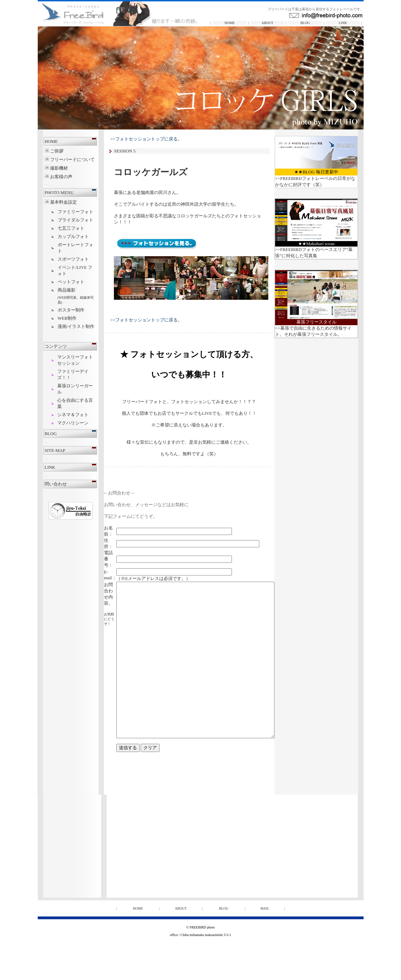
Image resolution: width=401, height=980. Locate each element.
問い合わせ (46, 484)
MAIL (265, 939)
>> (146, 139)
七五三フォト (61, 228)
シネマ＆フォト (64, 415)
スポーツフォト (64, 259)
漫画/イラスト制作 (67, 326)
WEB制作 (57, 318)
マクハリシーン (64, 423)
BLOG (305, 23)
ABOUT (267, 23)
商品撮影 (57, 290)
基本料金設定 (54, 202)
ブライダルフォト (66, 220)
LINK (343, 23)
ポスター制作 (61, 310)
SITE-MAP (45, 450)
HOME (230, 23)
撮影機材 (49, 168)
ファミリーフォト (66, 212)
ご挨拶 (48, 151)
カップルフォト (64, 236)
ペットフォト (61, 282)
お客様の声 (51, 177)
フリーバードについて (63, 159)
